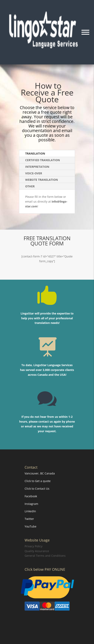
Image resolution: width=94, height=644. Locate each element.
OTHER (30, 186)
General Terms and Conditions (45, 556)
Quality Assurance (37, 551)
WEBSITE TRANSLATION (41, 180)
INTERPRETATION (37, 167)
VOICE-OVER (34, 173)
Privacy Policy (33, 546)
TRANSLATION (35, 153)
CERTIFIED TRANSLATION (42, 160)
